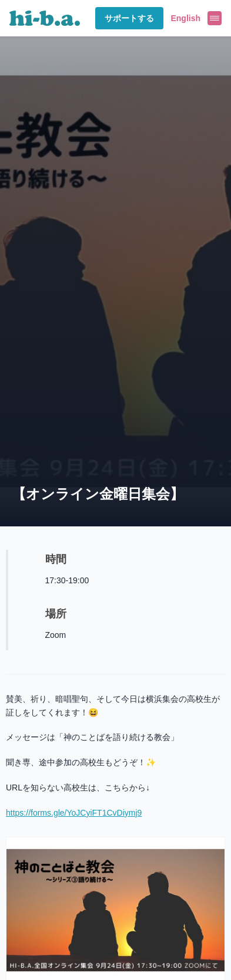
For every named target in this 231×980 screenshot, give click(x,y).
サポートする (129, 18)
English (185, 18)
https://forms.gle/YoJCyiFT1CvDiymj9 (74, 813)
